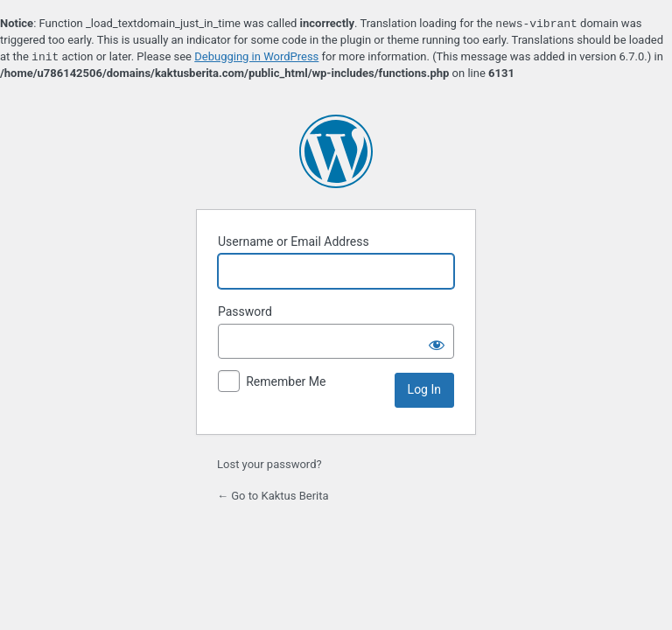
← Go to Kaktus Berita (273, 496)
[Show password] (437, 341)
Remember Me (286, 381)
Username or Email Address (294, 241)
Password (245, 311)
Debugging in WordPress (256, 57)
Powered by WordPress (336, 151)
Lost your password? (269, 464)
